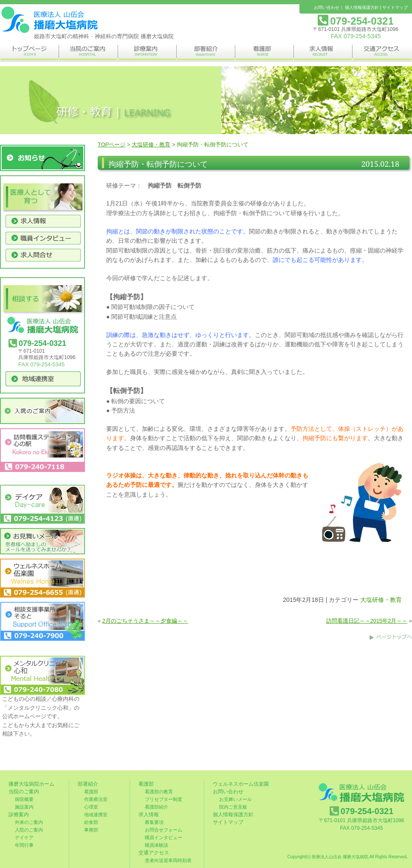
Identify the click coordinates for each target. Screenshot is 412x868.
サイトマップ (395, 7)
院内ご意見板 (233, 807)
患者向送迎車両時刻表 (168, 860)
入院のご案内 (29, 830)
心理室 (91, 807)
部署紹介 (88, 784)
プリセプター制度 (164, 799)
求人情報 (149, 815)
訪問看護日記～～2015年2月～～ (367, 621)
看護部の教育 (159, 792)
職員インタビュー (164, 837)
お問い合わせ (327, 7)
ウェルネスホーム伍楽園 (241, 784)
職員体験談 (157, 845)
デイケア (24, 837)
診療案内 (19, 815)
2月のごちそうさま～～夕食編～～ (145, 621)
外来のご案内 (29, 822)
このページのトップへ (391, 637)
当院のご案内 (24, 792)
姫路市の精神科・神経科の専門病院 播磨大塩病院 (49, 20)
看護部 (91, 792)
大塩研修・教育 (151, 145)
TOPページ (112, 145)
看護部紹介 (157, 807)
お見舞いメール (236, 799)
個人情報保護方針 (362, 7)
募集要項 (154, 822)
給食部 (91, 822)
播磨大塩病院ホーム (31, 784)
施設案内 (24, 807)
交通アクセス (154, 853)
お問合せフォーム (164, 830)
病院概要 (24, 799)
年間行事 (24, 845)
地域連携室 (96, 815)
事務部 (91, 830)
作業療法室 (96, 799)
